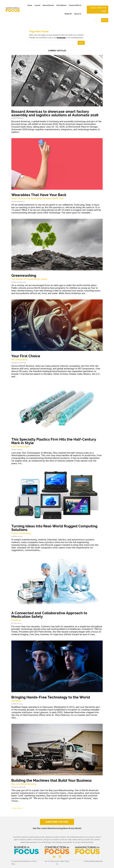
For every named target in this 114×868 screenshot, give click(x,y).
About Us (78, 14)
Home (30, 5)
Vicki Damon (17, 623)
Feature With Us (75, 5)
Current (37, 5)
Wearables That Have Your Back (57, 196)
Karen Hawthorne (19, 201)
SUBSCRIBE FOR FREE (57, 822)
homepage (61, 38)
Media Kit (68, 14)
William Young (18, 536)
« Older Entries (17, 808)
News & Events (48, 5)
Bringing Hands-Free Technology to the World (57, 699)
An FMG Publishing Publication (93, 861)
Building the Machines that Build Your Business (57, 782)
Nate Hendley (18, 450)
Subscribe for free (98, 9)
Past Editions (61, 5)
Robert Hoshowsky (20, 282)
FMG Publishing (18, 118)
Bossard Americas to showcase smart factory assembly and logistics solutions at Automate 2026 (55, 113)
